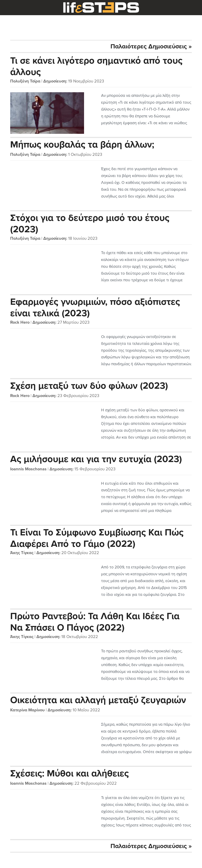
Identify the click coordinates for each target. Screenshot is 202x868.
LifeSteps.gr (101, 8)
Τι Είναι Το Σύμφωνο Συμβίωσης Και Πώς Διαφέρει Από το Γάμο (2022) (97, 538)
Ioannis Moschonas (28, 469)
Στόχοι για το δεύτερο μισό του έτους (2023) (90, 223)
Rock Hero (20, 322)
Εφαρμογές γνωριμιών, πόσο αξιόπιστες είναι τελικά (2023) (95, 307)
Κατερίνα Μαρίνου (27, 710)
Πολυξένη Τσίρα (25, 81)
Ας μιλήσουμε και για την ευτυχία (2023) (96, 459)
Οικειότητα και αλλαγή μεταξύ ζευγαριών (98, 700)
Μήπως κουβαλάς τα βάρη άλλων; (82, 145)
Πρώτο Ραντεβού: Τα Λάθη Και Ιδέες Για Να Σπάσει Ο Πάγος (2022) (95, 622)
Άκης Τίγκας (22, 553)
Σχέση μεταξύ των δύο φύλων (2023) (89, 386)
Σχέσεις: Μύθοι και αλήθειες (69, 773)
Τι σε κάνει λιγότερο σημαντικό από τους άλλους (96, 66)
